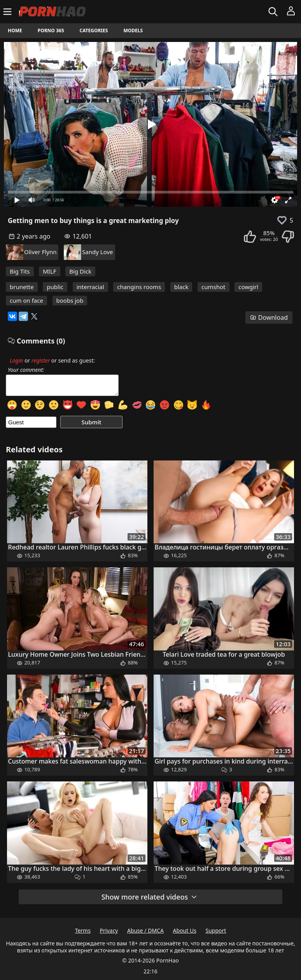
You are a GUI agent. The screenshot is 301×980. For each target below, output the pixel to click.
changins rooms (139, 287)
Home (15, 31)
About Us (185, 930)
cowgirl (248, 287)
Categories (94, 31)
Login (16, 360)
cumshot (213, 287)
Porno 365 (51, 31)
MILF (49, 271)
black (181, 287)
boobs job (70, 300)
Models (133, 31)
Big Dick (80, 271)
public (55, 287)
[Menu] (8, 12)
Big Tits (20, 271)
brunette (22, 287)
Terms (83, 930)
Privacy (109, 930)
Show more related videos (150, 897)
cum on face (26, 300)
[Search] (274, 12)
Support (216, 930)
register (41, 360)
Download (269, 317)
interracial (90, 287)
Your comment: (26, 370)
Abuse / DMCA (145, 930)
